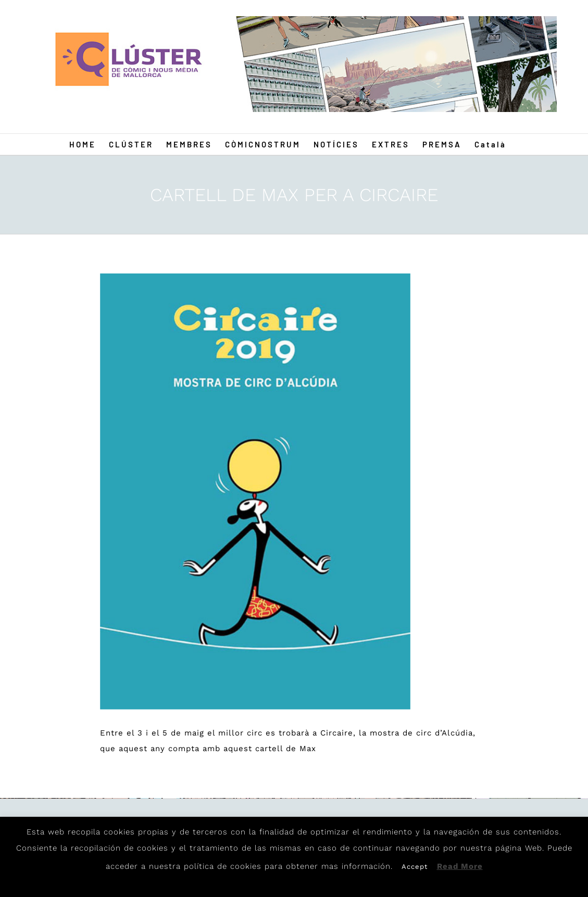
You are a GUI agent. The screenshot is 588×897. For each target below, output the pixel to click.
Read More (460, 866)
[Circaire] (255, 491)
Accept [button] (415, 867)
